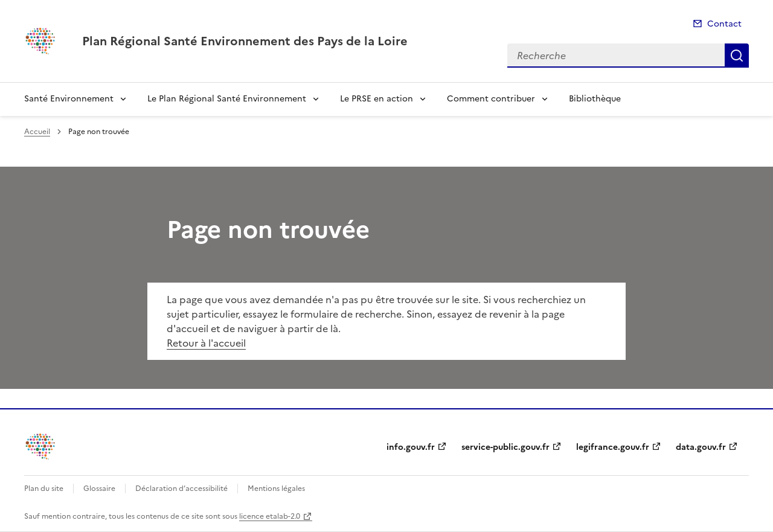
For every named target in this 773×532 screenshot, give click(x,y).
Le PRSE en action (377, 99)
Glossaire (99, 489)
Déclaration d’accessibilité (181, 489)
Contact (724, 24)
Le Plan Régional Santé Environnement (227, 99)
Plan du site (44, 489)
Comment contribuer (491, 99)
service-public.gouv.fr (505, 447)
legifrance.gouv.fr (613, 447)
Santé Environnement (69, 99)
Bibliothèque (595, 99)
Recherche (737, 56)
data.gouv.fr (701, 447)
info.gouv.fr (411, 447)
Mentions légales (276, 489)
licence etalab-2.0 (270, 516)
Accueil (37, 132)
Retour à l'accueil (206, 343)
